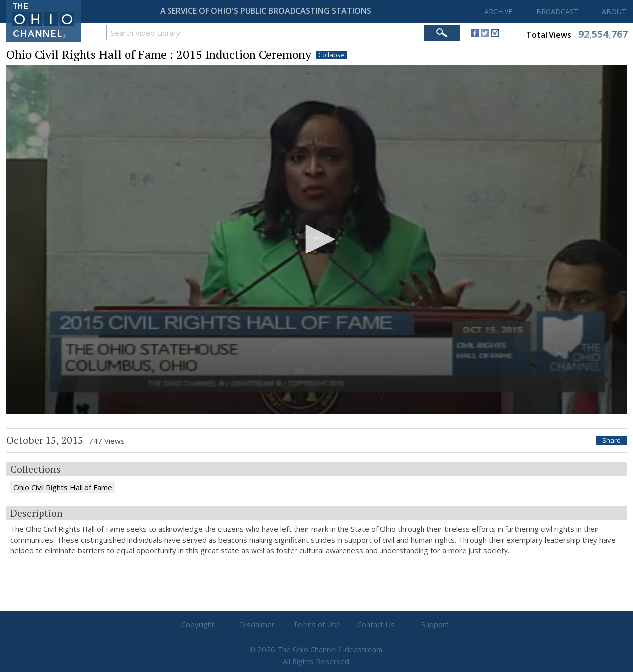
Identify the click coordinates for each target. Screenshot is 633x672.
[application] (317, 240)
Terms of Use (317, 624)
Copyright (198, 624)
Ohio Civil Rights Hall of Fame (63, 487)
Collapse (331, 55)
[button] (317, 239)
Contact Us (376, 624)
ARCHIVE (498, 12)
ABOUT (614, 12)
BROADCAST (557, 12)
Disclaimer (257, 624)
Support (435, 624)
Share (612, 441)
